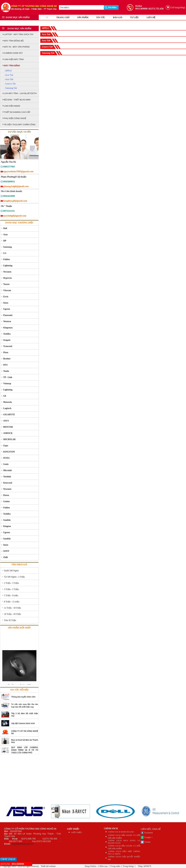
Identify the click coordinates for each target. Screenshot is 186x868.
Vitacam (7, 290)
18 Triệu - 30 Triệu (12, 614)
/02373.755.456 (156, 9)
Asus (6, 235)
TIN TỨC (101, 17)
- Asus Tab (9, 79)
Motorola (8, 402)
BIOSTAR (8, 427)
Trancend (8, 346)
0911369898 (141, 9)
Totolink (7, 477)
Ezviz (6, 297)
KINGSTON (9, 452)
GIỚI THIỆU (73, 829)
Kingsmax (8, 328)
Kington (7, 526)
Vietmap (7, 383)
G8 (5, 396)
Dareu (6, 495)
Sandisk (7, 520)
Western (7, 321)
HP (5, 241)
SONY (6, 551)
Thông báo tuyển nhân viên (23, 697)
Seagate (7, 340)
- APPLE (8, 71)
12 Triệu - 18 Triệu (12, 608)
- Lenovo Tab (10, 84)
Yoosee (6, 284)
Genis (6, 464)
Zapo (6, 446)
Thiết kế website (48, 866)
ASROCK (8, 433)
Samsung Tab (48, 53)
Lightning (8, 266)
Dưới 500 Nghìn (11, 571)
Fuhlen (7, 259)
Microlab (8, 470)
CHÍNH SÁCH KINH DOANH (121, 832)
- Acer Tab (9, 75)
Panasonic (8, 315)
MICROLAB (9, 439)
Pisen (6, 352)
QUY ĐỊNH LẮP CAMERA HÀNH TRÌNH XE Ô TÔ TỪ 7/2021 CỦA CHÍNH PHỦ (25, 750)
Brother (7, 359)
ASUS (6, 421)
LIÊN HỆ (151, 17)
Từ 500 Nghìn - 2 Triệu (14, 577)
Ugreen (7, 309)
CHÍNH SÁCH (111, 829)
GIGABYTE (9, 415)
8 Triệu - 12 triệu (12, 602)
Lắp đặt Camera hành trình (23, 723)
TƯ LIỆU (134, 17)
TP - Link (8, 377)
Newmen (7, 272)
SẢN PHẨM (83, 17)
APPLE (45, 28)
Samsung (7, 247)
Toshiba (7, 334)
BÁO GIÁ (118, 17)
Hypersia (7, 278)
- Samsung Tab (11, 88)
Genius (7, 501)
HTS (5, 365)
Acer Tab (46, 34)
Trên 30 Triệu (10, 620)
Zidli (6, 557)
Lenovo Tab (47, 47)
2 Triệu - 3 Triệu (11, 583)
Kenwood (8, 483)
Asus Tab (46, 41)
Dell (5, 228)
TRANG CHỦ (63, 17)
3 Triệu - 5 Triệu (11, 589)
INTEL (7, 458)
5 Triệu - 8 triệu (11, 595)
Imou (6, 303)
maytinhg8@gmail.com (22, 844)
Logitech (7, 408)
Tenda (6, 371)
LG (5, 253)
